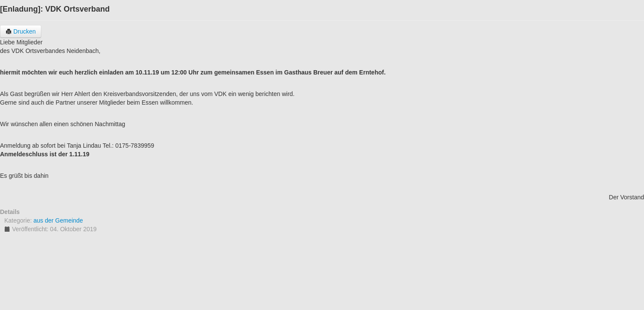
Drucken (21, 31)
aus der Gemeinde (58, 220)
